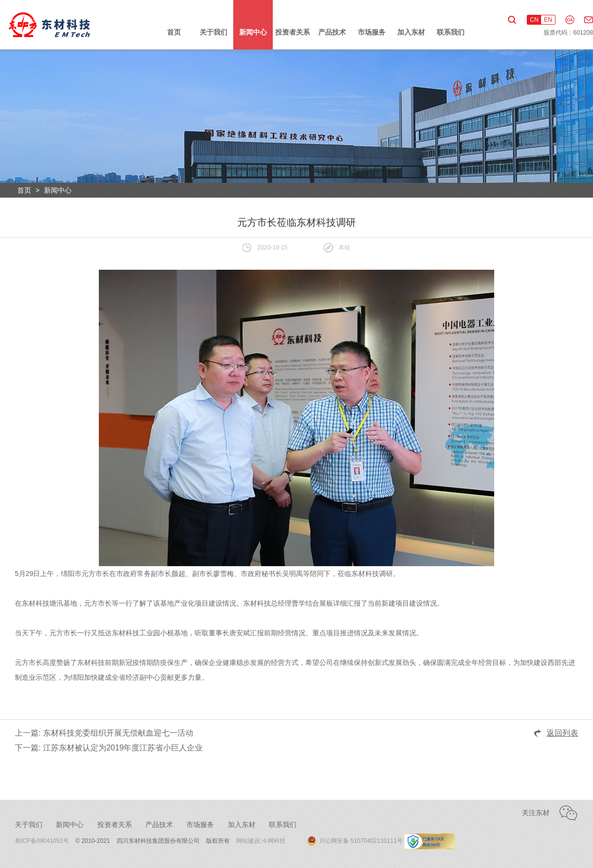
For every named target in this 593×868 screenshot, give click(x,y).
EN (548, 20)
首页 (174, 32)
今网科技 (274, 841)
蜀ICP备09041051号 (42, 841)
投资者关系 (293, 32)
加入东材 (411, 32)
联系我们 (451, 32)
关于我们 (213, 32)
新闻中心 (253, 32)
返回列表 (562, 733)
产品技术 (332, 32)
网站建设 (248, 841)
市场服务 (372, 32)
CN (534, 20)
